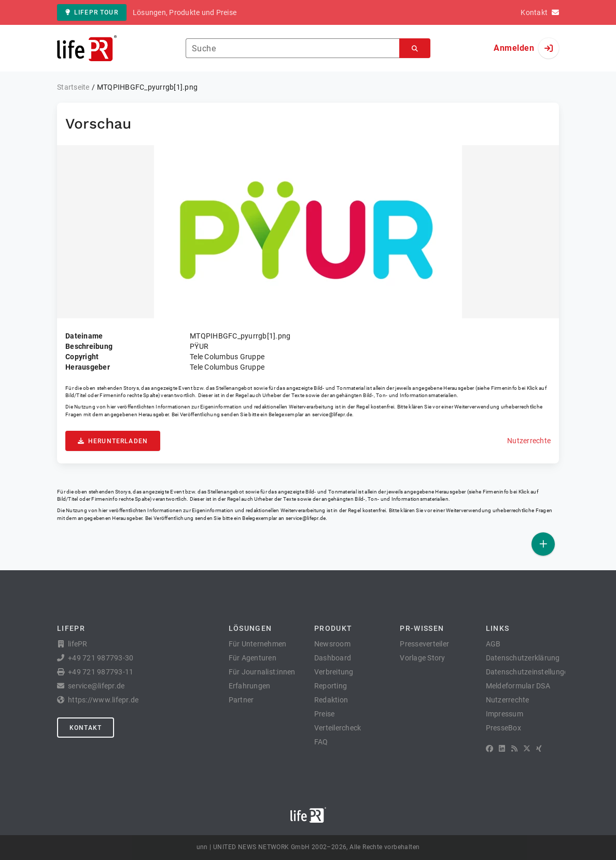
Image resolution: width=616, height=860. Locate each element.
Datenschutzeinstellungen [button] (529, 672)
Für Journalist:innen (262, 672)
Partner (241, 700)
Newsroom (332, 644)
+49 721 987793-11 (101, 672)
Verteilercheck (338, 728)
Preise (325, 714)
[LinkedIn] (502, 749)
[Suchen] (415, 48)
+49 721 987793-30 (101, 658)
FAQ (321, 742)
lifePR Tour (92, 12)
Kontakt (86, 728)
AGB (493, 644)
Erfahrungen (250, 686)
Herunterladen (113, 441)
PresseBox (503, 728)
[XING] (539, 749)
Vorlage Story (422, 658)
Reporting (331, 686)
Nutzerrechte (529, 441)
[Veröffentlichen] (543, 544)
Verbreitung (334, 672)
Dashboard (333, 658)
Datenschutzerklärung (523, 658)
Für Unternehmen (258, 644)
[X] (527, 749)
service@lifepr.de (332, 414)
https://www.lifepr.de (103, 700)
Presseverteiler (424, 644)
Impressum (505, 714)
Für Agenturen (253, 658)
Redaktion (331, 700)
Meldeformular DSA (518, 686)
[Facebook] (489, 749)
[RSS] (514, 749)
